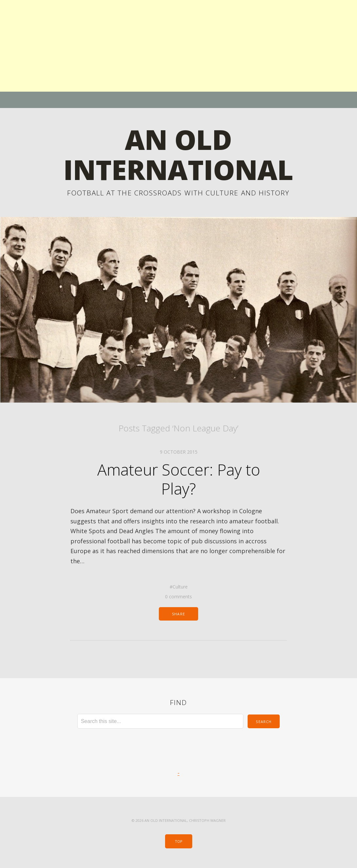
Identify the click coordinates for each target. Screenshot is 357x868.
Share (178, 614)
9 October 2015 (179, 452)
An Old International (178, 154)
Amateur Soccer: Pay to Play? (179, 479)
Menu (179, 100)
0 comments (178, 597)
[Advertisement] (178, 46)
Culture (180, 587)
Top (179, 841)
